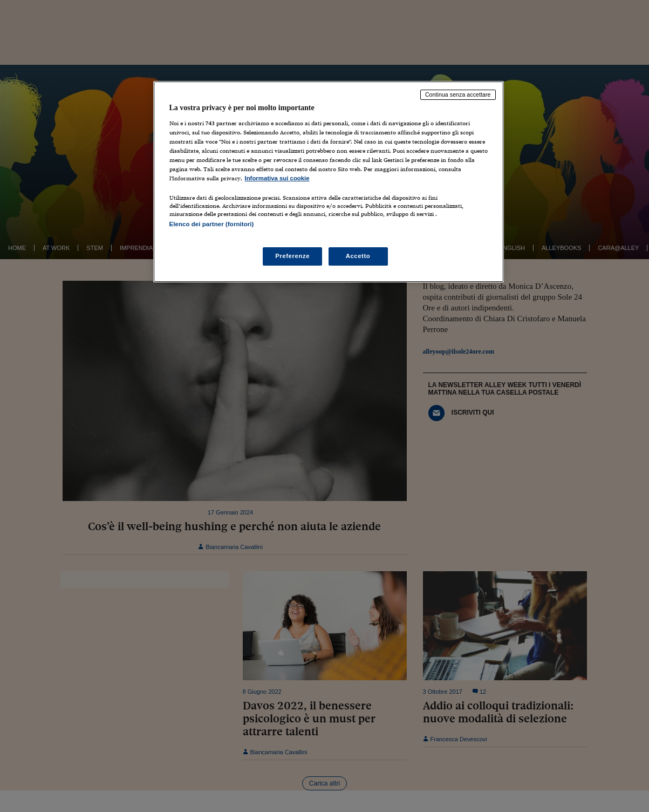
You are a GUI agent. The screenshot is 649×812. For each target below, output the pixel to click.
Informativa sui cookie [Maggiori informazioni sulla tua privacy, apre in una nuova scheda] (277, 178)
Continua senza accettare (458, 94)
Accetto (358, 256)
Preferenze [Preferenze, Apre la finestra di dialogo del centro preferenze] (292, 256)
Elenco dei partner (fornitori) (212, 224)
